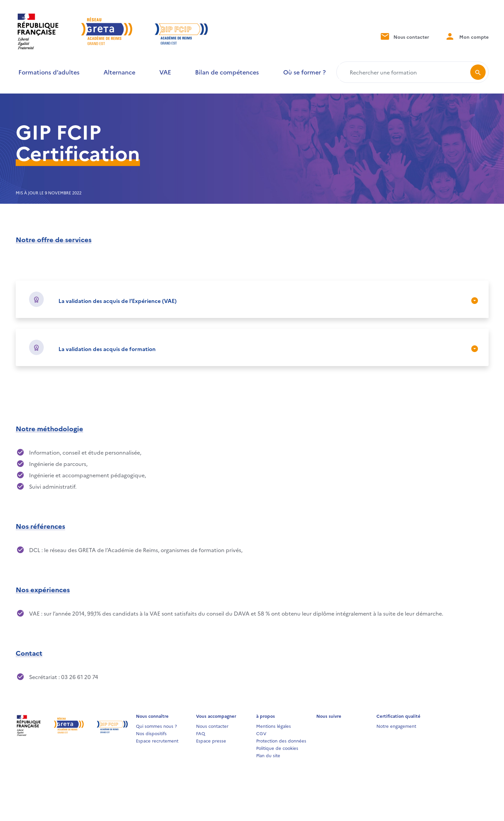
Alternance (119, 72)
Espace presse (211, 741)
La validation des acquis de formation (107, 349)
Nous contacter (404, 36)
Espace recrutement (157, 741)
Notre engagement (396, 726)
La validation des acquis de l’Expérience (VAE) (118, 301)
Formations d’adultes (49, 72)
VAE (165, 72)
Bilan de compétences (227, 72)
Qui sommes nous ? (156, 726)
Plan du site (268, 755)
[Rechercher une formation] (405, 72)
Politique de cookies (277, 748)
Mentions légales (274, 726)
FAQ (201, 733)
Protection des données (281, 741)
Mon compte (467, 36)
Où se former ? (304, 72)
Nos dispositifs (151, 733)
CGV (261, 733)
